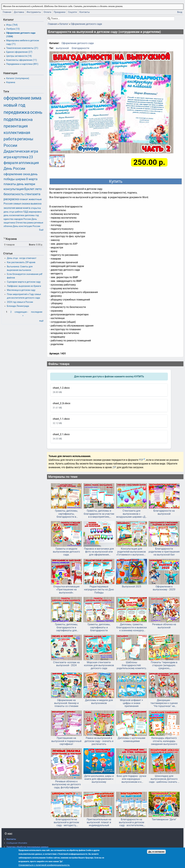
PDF (141, 460)
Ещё (41, 230)
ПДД (26, 212)
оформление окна (17, 174)
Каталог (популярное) (18, 78)
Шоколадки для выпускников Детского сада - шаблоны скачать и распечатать (164, 779)
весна (27, 120)
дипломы (30, 215)
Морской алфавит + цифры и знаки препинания (132, 703)
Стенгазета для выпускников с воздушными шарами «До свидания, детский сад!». (132, 514)
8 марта (32, 179)
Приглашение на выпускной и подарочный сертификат (66, 741)
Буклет (29, 189)
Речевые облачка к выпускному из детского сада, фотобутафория (66, 784)
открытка (36, 208)
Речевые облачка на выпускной (164, 626)
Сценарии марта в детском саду (24, 282)
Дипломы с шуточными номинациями (132, 739)
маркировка (35, 212)
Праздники (60, 12)
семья (17, 204)
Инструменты (34, 12)
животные (35, 199)
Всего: (32, 245)
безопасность (14, 194)
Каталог (64, 24)
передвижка (17, 112)
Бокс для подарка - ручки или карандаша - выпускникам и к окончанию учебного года (132, 779)
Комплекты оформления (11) (21, 60)
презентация (16, 126)
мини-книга (23, 208)
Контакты (85, 12)
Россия (8, 204)
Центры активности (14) (19, 56)
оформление (17, 98)
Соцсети (72, 12)
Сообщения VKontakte (17, 843)
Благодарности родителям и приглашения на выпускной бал (164, 552)
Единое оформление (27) (19, 52)
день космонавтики (14, 215)
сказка (26, 204)
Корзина (11, 82)
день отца (9, 212)
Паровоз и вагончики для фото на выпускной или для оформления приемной (99, 552)
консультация (14, 189)
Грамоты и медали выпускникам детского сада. (66, 552)
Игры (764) (12, 25)
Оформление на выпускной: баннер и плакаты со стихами (66, 703)
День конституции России (26, 226)
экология (9, 208)
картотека (20, 157)
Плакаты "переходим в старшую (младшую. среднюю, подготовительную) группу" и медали (164, 665)
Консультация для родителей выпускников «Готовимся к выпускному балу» (131, 552)
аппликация (29, 163)
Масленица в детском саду (21, 290)
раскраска (11, 199)
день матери (26, 184)
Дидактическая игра (21, 151)
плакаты (10, 184)
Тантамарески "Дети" (164, 819)
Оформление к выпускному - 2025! (164, 588)
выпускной (62, 48)
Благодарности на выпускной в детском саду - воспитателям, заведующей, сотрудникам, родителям (131, 822)
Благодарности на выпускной (164, 512)
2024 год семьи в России (20, 302)
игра (7, 157)
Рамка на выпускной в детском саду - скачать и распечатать (99, 741)
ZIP (115, 467)
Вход (180, 12)
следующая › (21, 312)
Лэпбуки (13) (13, 29)
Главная (7, 12)
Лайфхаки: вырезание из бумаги (24, 286)
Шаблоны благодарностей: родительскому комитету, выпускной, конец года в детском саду (132, 665)
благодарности (80, 48)
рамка (30, 223)
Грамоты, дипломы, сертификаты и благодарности (99, 627)
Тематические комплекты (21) (22, 48)
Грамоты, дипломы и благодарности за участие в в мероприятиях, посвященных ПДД (99, 514)
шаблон (19, 212)
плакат (24, 199)
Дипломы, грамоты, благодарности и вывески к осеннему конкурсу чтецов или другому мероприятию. (132, 627)
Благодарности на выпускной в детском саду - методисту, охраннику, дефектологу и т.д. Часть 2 (66, 822)
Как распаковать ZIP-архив (21, 262)
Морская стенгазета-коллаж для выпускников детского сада (99, 665)
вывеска (36, 204)
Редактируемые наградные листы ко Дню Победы (99, 589)
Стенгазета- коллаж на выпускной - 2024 (66, 664)
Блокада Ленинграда (18, 306)
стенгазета (32, 194)
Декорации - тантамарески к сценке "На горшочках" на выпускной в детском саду (164, 703)
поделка (12, 119)
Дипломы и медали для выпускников (99, 702)
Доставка (19, 12)
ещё (41, 321)
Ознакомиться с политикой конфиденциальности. (44, 865)
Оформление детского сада (86, 24)
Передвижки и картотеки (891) (22, 64)
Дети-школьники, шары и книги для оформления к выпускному (99, 779)
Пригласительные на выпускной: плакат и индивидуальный (99, 822)
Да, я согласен (156, 852)
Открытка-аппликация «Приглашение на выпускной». (66, 589)
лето (38, 189)
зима (36, 98)
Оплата (47, 12)
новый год (14, 105)
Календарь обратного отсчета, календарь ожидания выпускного (164, 741)
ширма (20, 179)
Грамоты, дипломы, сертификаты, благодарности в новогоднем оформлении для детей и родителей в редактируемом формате (66, 514)
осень (36, 112)
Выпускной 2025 (132, 587)
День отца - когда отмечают (22, 258)
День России (14, 169)
